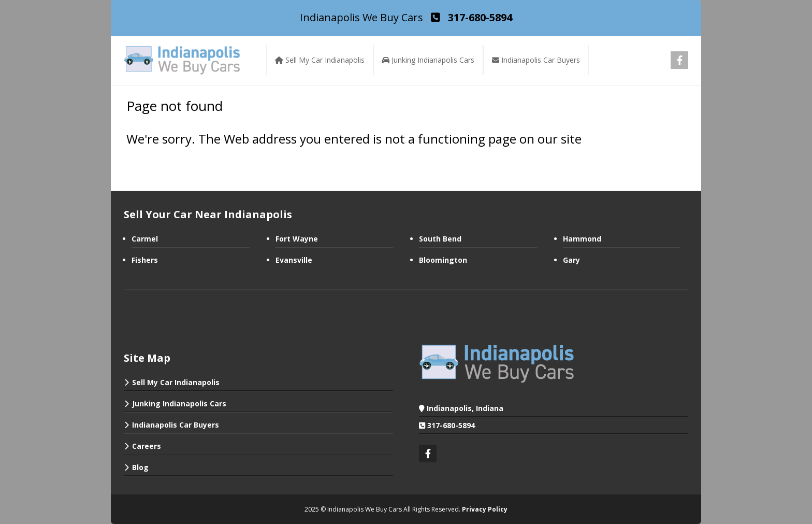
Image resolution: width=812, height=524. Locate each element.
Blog (140, 467)
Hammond (582, 239)
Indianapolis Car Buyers (176, 425)
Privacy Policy (485, 509)
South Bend (440, 239)
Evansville (294, 260)
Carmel (145, 239)
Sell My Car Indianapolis (176, 382)
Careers (147, 446)
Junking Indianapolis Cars (179, 403)
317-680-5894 (451, 425)
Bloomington (443, 260)
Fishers (145, 260)
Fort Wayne (297, 239)
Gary (571, 260)
